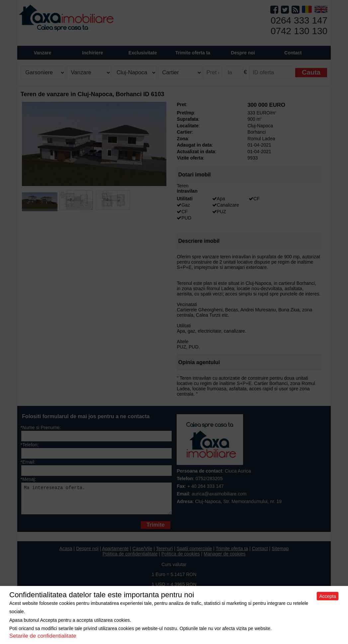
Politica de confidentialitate (130, 559)
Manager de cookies (224, 559)
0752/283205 (209, 479)
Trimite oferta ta (193, 53)
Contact (293, 53)
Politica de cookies (181, 559)
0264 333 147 (299, 20)
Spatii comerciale (194, 553)
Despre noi (87, 553)
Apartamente (115, 553)
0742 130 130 (299, 31)
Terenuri (165, 553)
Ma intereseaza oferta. (96, 501)
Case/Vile (142, 553)
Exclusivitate (143, 53)
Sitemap (280, 553)
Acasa (66, 553)
